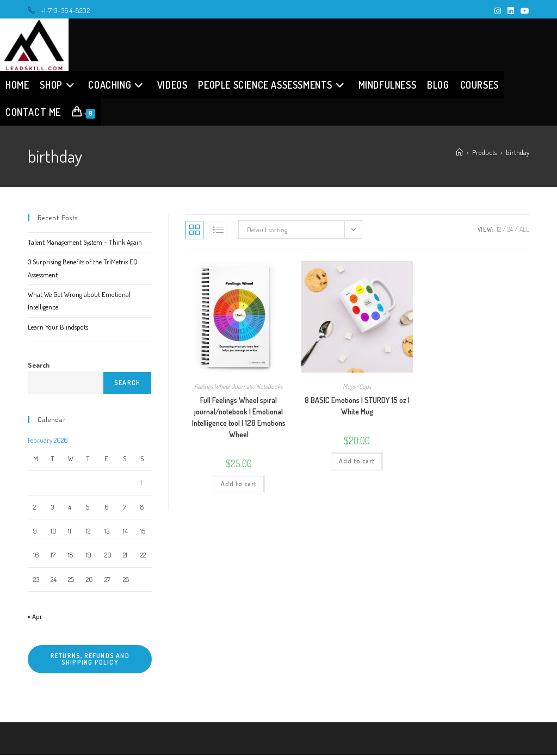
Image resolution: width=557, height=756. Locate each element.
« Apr (35, 617)
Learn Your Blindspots (58, 328)
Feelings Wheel (212, 388)
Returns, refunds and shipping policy (90, 660)
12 (499, 230)
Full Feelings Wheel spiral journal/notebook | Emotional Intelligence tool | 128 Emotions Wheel (239, 418)
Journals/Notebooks (257, 388)
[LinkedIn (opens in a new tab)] (511, 11)
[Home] (459, 153)
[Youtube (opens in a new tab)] (523, 11)
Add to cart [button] (239, 485)
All (524, 230)
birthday (518, 153)
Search (39, 366)
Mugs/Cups (357, 388)
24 (510, 230)
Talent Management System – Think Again (85, 243)
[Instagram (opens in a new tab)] (498, 11)
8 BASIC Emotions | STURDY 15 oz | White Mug (357, 407)
